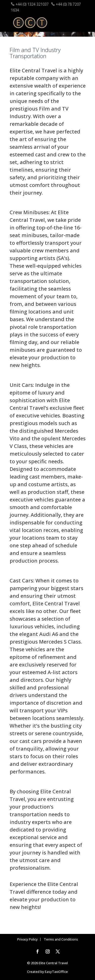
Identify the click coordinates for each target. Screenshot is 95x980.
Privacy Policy (27, 939)
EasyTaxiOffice (56, 972)
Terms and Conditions (61, 939)
